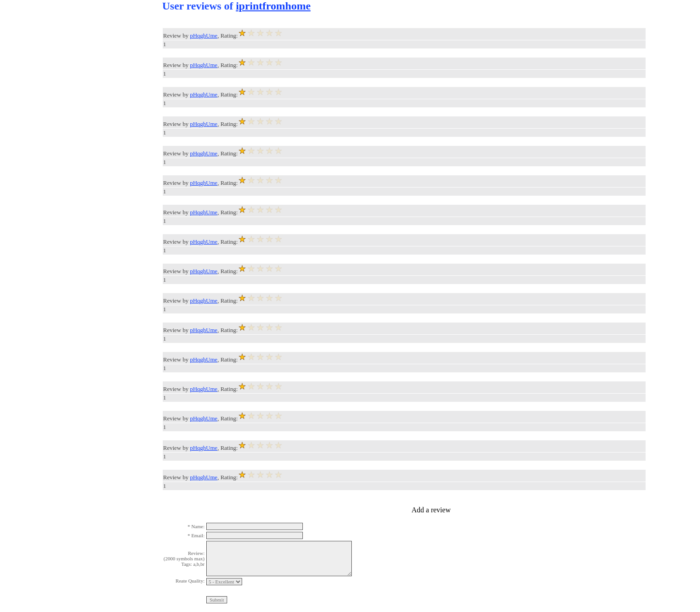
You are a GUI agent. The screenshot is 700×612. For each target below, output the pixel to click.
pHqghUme (204, 36)
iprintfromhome (273, 6)
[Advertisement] (36, 136)
